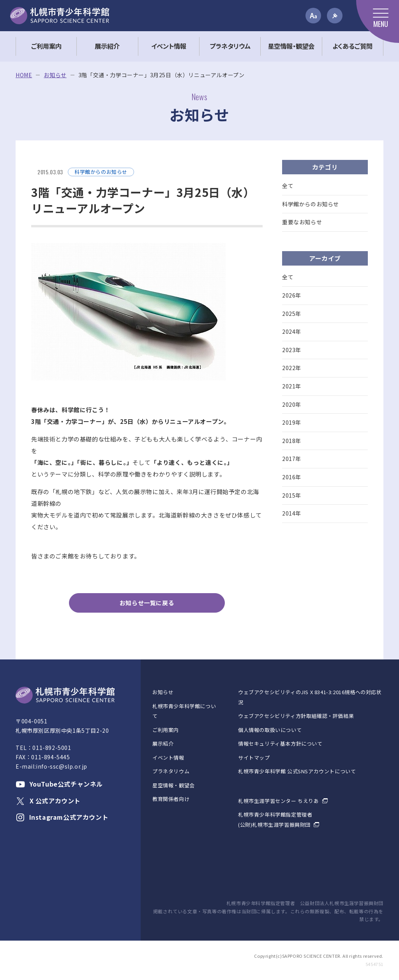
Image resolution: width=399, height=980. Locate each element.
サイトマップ (254, 758)
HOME (24, 75)
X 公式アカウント (48, 801)
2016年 (292, 477)
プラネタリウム (171, 771)
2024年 (292, 331)
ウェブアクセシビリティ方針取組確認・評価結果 (296, 716)
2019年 (292, 422)
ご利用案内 (166, 730)
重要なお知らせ (302, 222)
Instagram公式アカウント (62, 817)
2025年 (292, 314)
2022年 (292, 368)
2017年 (292, 459)
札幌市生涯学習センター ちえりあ (279, 801)
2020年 (292, 404)
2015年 (292, 495)
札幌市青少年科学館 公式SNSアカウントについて (297, 771)
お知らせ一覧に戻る (147, 603)
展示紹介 (163, 743)
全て (288, 186)
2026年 (292, 295)
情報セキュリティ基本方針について (280, 743)
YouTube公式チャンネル (59, 784)
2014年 (292, 513)
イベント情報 (168, 758)
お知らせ (55, 75)
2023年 (292, 350)
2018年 (292, 441)
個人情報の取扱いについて (270, 730)
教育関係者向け (171, 799)
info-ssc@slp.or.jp (62, 766)
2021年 (292, 386)
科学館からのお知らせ (311, 204)
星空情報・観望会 (174, 785)
